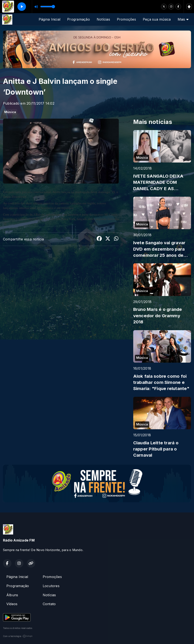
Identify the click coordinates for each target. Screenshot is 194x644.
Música (10, 112)
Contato (49, 604)
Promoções (126, 19)
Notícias (103, 19)
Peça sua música (157, 19)
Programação (79, 19)
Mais (183, 19)
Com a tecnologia (18, 636)
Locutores (51, 586)
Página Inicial (50, 19)
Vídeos (12, 604)
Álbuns (12, 595)
